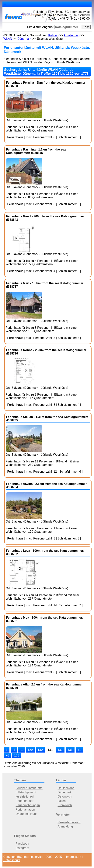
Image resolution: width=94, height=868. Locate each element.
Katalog (53, 35)
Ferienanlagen (25, 810)
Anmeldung (65, 826)
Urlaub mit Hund (27, 814)
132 (60, 750)
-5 (14, 750)
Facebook (22, 844)
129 (30, 750)
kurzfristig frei (25, 797)
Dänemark (24, 39)
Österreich (65, 797)
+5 (8, 755)
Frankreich (65, 805)
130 (40, 750)
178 (17, 755)
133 (70, 750)
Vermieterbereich (69, 822)
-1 (21, 750)
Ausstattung (72, 35)
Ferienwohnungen (28, 805)
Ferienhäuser (25, 801)
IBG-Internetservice (30, 857)
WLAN (8, 39)
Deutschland (66, 788)
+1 (79, 750)
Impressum (74, 857)
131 (50, 750)
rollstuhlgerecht (26, 792)
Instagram (22, 848)
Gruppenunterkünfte (29, 788)
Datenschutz (12, 860)
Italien (62, 801)
